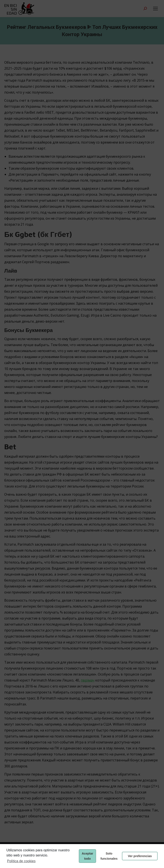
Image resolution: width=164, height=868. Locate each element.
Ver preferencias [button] (140, 856)
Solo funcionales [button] (109, 856)
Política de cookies (21, 861)
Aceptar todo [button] (88, 856)
